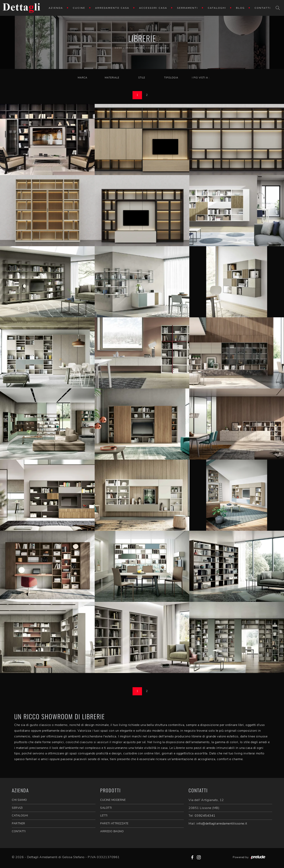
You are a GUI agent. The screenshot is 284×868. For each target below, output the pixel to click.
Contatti (263, 8)
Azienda (56, 8)
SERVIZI (17, 808)
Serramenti (188, 8)
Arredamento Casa (112, 8)
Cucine (79, 8)
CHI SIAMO (19, 800)
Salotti (106, 808)
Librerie (163, 48)
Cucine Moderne (113, 800)
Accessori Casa (153, 8)
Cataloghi (217, 8)
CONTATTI (19, 831)
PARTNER (19, 823)
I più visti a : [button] (201, 78)
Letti (104, 816)
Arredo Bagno (112, 831)
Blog (240, 8)
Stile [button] (142, 78)
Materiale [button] (112, 78)
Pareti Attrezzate (114, 823)
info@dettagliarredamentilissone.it (222, 824)
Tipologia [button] (171, 78)
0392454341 (205, 816)
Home (119, 48)
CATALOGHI (20, 816)
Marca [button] (83, 78)
